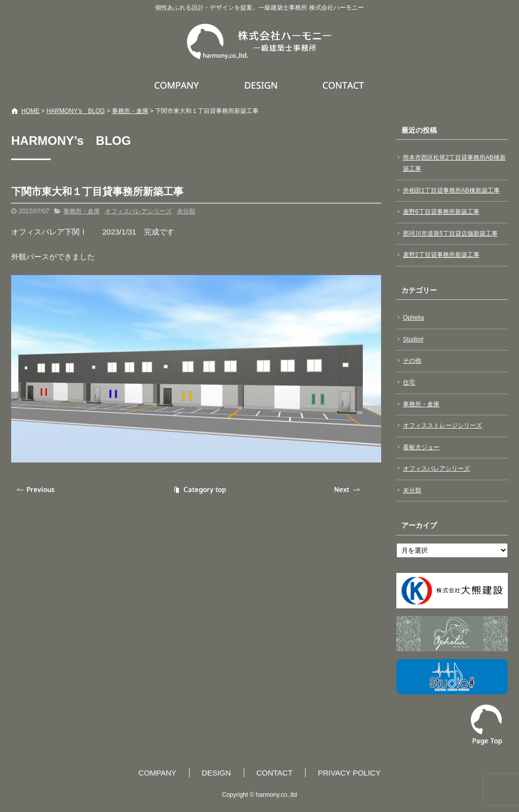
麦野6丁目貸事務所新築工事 (441, 212)
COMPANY (178, 85)
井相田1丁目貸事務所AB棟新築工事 (451, 190)
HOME (30, 111)
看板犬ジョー (421, 447)
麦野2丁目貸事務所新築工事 (441, 255)
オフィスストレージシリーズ (442, 426)
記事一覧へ (199, 490)
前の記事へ (36, 490)
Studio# (413, 339)
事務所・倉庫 (130, 111)
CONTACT (344, 85)
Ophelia (413, 318)
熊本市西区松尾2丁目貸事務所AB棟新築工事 (454, 163)
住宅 (409, 382)
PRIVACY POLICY (349, 773)
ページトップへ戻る (487, 725)
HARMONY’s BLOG (76, 111)
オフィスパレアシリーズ (138, 211)
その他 (412, 361)
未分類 (186, 211)
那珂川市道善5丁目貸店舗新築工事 (450, 234)
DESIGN (262, 85)
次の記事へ (348, 490)
